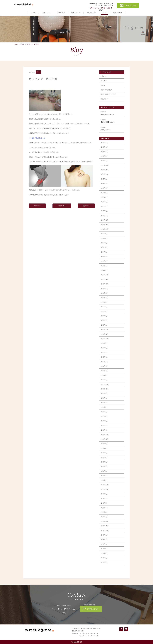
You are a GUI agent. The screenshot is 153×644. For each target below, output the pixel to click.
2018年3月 (104, 565)
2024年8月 (104, 241)
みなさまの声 (91, 12)
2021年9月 (104, 396)
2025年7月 (104, 191)
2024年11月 (105, 227)
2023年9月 (104, 291)
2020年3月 (104, 474)
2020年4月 (104, 469)
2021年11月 (105, 392)
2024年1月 (104, 273)
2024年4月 (104, 259)
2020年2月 (104, 478)
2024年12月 (105, 223)
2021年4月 (104, 419)
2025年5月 (104, 200)
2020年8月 (104, 451)
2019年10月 (105, 492)
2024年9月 (104, 236)
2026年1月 (104, 163)
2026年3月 (104, 154)
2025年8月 (104, 186)
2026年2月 (104, 159)
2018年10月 (105, 533)
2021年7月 (104, 405)
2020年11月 (105, 442)
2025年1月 (104, 218)
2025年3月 (104, 209)
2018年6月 (104, 551)
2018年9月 (104, 538)
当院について (46, 12)
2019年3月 (104, 515)
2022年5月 (104, 364)
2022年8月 (104, 350)
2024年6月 (104, 250)
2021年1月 (104, 433)
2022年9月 (104, 346)
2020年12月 (105, 437)
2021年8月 (104, 401)
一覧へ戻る (62, 208)
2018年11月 (105, 528)
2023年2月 (104, 323)
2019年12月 (105, 487)
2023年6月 (104, 305)
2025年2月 (104, 214)
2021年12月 (105, 387)
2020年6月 (104, 460)
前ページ (37, 208)
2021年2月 (104, 428)
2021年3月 (104, 423)
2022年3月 (104, 373)
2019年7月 (104, 501)
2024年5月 (104, 255)
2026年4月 (104, 150)
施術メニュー (76, 12)
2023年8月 (104, 296)
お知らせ (104, 79)
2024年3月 (104, 264)
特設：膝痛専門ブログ (108, 97)
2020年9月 (104, 446)
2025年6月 (104, 195)
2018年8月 (104, 542)
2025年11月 (105, 172)
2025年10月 (105, 177)
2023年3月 (104, 318)
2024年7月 (104, 245)
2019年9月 (104, 497)
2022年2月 (104, 378)
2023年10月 (105, 287)
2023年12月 (105, 277)
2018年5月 (104, 556)
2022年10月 (105, 341)
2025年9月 (104, 182)
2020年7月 (104, 455)
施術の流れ (61, 12)
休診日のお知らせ (107, 92)
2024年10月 (105, 232)
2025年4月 (104, 204)
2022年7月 (104, 355)
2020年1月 (104, 483)
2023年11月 (105, 282)
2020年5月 (104, 465)
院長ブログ (104, 102)
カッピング (33, 140)
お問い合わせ (118, 12)
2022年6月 (104, 360)
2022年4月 (104, 369)
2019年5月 (104, 506)
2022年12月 (105, 332)
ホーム (33, 12)
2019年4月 (104, 510)
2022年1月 (104, 382)
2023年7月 (104, 300)
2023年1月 (104, 328)
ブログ (104, 12)
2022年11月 (105, 337)
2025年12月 (105, 168)
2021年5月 (104, 414)
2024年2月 (104, 268)
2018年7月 (104, 547)
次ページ (86, 208)
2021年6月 (104, 410)
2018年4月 (104, 560)
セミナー (104, 83)
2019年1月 (104, 519)
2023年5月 (104, 309)
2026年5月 (104, 145)
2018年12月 (105, 524)
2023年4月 (104, 314)
